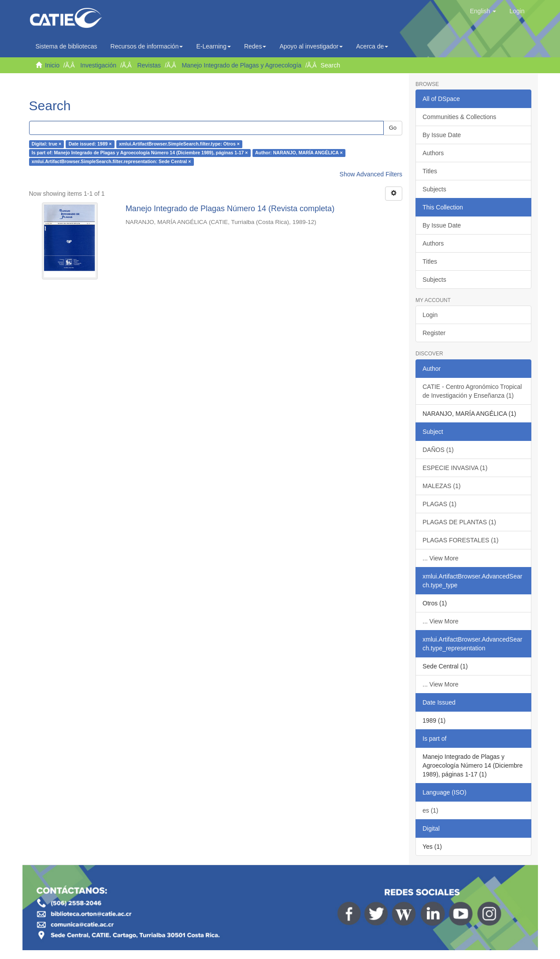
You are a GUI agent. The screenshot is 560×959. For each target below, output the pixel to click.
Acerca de (372, 46)
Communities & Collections (459, 117)
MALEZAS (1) (441, 486)
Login (430, 315)
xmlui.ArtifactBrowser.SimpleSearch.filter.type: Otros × (179, 144)
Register (434, 333)
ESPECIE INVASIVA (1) (455, 468)
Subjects (434, 189)
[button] (483, 11)
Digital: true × (46, 144)
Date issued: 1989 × (90, 144)
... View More (440, 558)
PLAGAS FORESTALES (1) (460, 540)
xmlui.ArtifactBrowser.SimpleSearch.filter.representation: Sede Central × (111, 162)
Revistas (149, 65)
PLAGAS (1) (439, 504)
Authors (433, 153)
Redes (255, 46)
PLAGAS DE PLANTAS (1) (459, 522)
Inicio (52, 65)
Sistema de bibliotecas (67, 46)
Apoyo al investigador (311, 46)
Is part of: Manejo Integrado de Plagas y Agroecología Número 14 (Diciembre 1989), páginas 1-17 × (140, 153)
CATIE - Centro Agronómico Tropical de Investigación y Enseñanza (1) (472, 391)
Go (393, 128)
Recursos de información (147, 46)
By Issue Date (442, 135)
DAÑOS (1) (438, 450)
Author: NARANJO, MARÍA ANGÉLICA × (299, 153)
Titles (430, 171)
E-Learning (213, 46)
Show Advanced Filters (371, 174)
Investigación (98, 65)
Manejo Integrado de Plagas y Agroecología (241, 65)
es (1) (430, 810)
